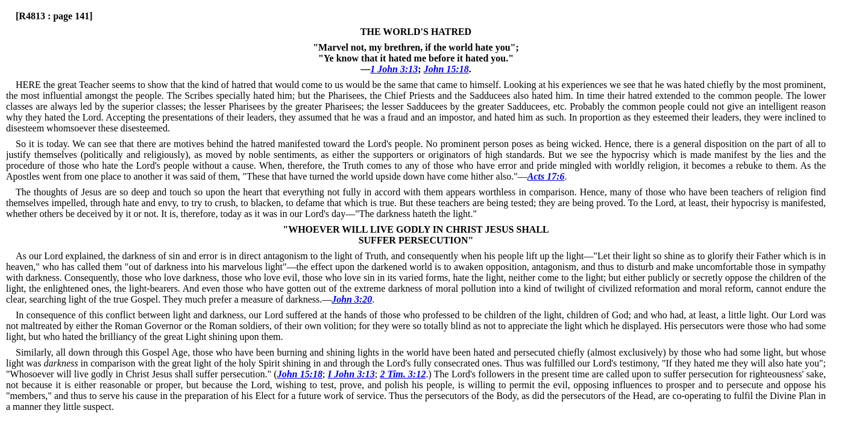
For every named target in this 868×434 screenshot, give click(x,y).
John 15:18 (446, 69)
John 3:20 (352, 299)
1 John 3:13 (394, 69)
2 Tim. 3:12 (403, 374)
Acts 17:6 (546, 176)
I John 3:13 (351, 374)
